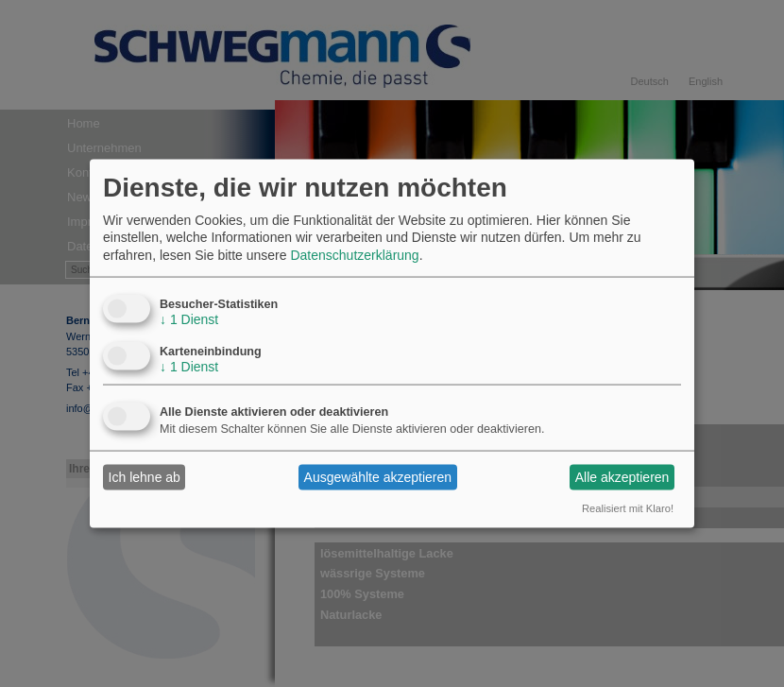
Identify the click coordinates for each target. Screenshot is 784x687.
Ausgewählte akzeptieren (378, 477)
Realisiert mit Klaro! (628, 507)
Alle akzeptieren (622, 477)
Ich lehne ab (145, 477)
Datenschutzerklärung (354, 254)
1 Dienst (189, 318)
